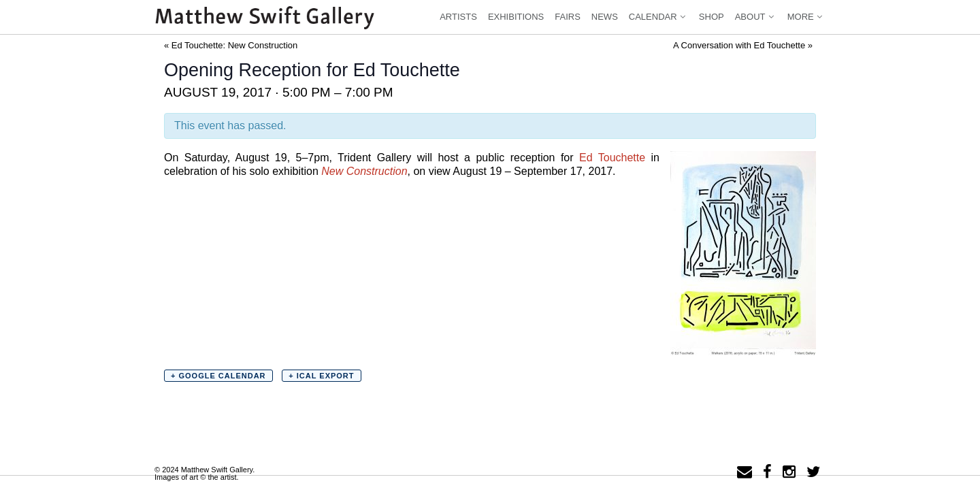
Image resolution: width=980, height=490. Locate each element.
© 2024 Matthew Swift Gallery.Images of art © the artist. (205, 473)
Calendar (658, 17)
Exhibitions (516, 17)
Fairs (568, 17)
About (756, 17)
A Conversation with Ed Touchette (743, 45)
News (605, 17)
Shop (712, 17)
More (806, 17)
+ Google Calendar (218, 376)
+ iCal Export (321, 376)
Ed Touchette (612, 158)
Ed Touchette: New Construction (231, 45)
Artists (458, 17)
